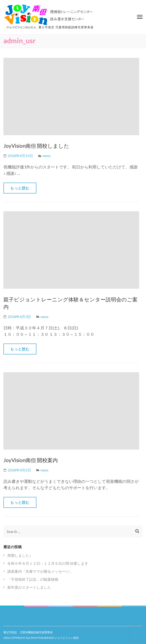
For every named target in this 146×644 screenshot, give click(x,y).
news (47, 156)
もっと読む (20, 188)
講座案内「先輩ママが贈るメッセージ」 (40, 571)
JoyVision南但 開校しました (36, 146)
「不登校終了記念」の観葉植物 (33, 579)
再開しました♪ (19, 555)
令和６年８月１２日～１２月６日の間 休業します (48, 563)
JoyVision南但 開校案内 (31, 460)
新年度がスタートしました (29, 587)
